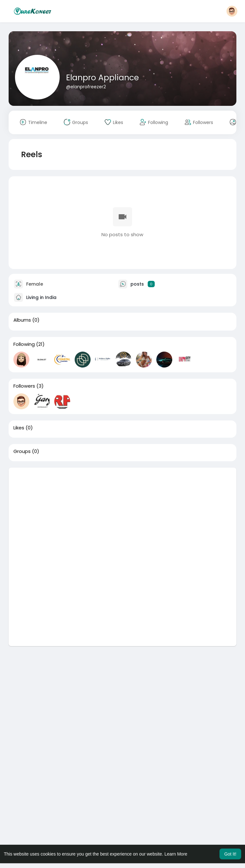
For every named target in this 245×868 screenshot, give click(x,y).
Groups (22, 451)
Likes (19, 428)
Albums (22, 320)
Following (24, 344)
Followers (24, 386)
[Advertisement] (123, 512)
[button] (232, 11)
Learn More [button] (176, 854)
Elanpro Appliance (102, 78)
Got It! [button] (230, 854)
